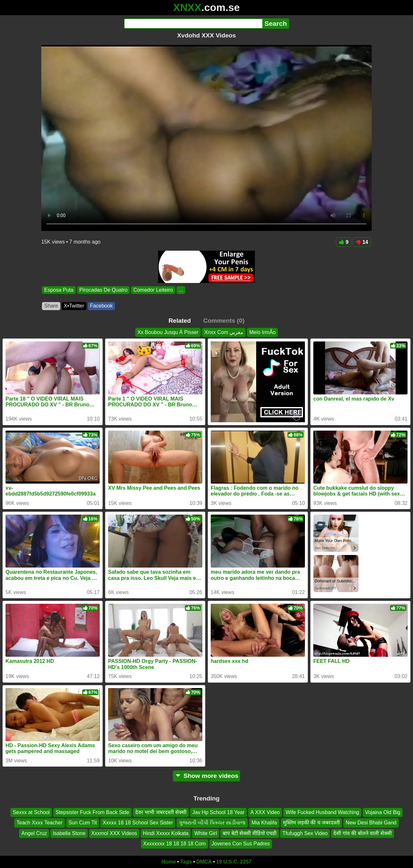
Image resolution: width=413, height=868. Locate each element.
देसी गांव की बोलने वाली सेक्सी (362, 833)
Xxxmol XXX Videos (114, 833)
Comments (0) (224, 321)
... (181, 290)
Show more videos (207, 776)
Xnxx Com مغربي (224, 332)
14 (362, 242)
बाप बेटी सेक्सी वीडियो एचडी (250, 833)
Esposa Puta (59, 290)
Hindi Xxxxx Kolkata (166, 833)
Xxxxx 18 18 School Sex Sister (138, 823)
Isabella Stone (69, 833)
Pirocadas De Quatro (103, 290)
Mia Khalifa (264, 823)
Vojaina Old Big (383, 812)
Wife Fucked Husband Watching (322, 812)
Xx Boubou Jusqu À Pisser (168, 332)
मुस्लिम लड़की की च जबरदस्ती (312, 823)
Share (51, 306)
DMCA (204, 862)
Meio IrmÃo (262, 332)
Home (169, 862)
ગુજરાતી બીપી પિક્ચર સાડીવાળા (212, 823)
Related (180, 321)
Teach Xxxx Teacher (40, 823)
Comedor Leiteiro (153, 290)
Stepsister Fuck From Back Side (92, 812)
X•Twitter (74, 306)
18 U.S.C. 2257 (234, 862)
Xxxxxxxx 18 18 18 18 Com (175, 844)
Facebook (101, 306)
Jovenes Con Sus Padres (241, 844)
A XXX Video (265, 812)
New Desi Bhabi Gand (371, 823)
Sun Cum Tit (83, 823)
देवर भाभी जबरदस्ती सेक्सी (161, 812)
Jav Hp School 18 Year (218, 812)
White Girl (206, 833)
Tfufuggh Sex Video (305, 833)
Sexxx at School (31, 812)
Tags (186, 862)
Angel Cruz (34, 833)
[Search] (193, 24)
